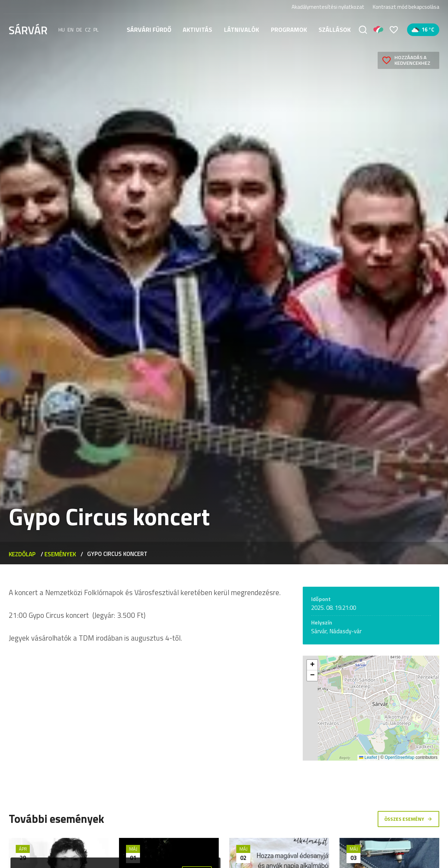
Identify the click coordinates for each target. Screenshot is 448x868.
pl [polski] (96, 30)
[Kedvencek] (394, 30)
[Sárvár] (28, 29)
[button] (312, 665)
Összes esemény (408, 819)
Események (60, 554)
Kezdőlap (22, 554)
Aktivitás (197, 30)
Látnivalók (241, 30)
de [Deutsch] (79, 30)
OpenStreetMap (400, 757)
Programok (289, 30)
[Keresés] (363, 30)
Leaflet (368, 757)
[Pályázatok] (378, 30)
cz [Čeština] (88, 30)
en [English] (71, 30)
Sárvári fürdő (149, 30)
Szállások (335, 30)
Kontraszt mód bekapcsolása (406, 7)
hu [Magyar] (62, 30)
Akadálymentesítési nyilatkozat (328, 7)
